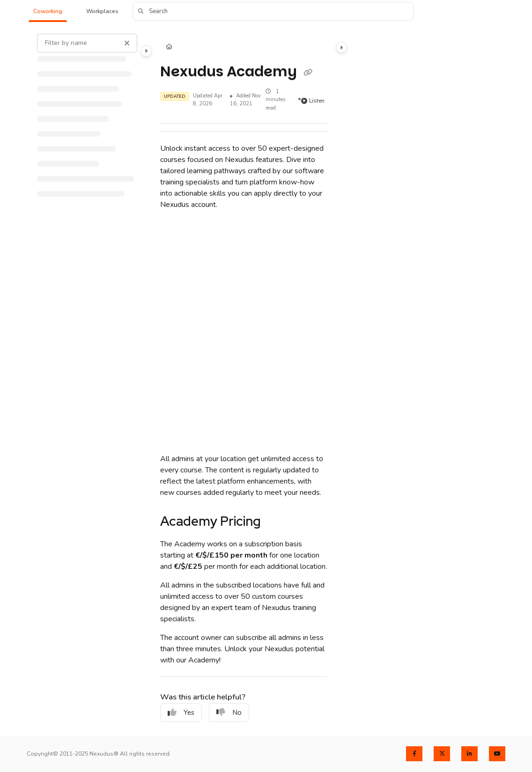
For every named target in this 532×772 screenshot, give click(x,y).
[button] (48, 11)
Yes (181, 713)
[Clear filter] (127, 43)
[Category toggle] (146, 51)
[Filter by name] (87, 43)
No (229, 713)
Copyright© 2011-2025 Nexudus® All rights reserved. (99, 754)
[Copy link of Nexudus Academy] (308, 73)
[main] (244, 379)
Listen (313, 101)
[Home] (169, 48)
